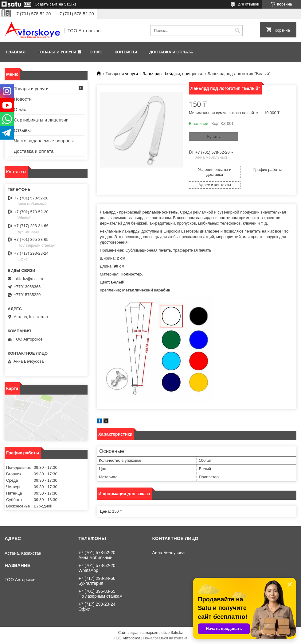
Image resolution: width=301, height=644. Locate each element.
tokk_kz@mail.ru (28, 279)
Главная (16, 52)
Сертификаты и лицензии (41, 120)
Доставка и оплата (171, 52)
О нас (96, 52)
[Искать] (237, 31)
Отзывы (22, 130)
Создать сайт (46, 4)
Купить (213, 137)
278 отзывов (248, 4)
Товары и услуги (57, 52)
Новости (23, 99)
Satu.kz (177, 633)
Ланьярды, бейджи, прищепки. (173, 74)
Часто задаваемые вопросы (44, 141)
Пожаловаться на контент (165, 638)
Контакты (126, 52)
